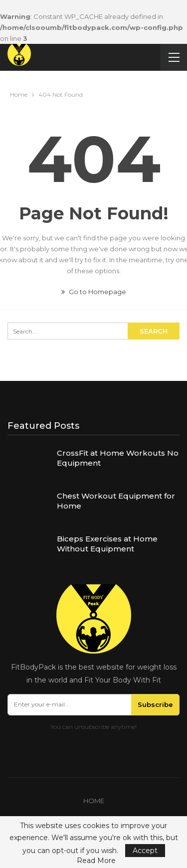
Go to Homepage (94, 292)
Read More (96, 861)
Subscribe (155, 704)
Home (94, 801)
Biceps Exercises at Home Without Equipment (107, 544)
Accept (145, 851)
